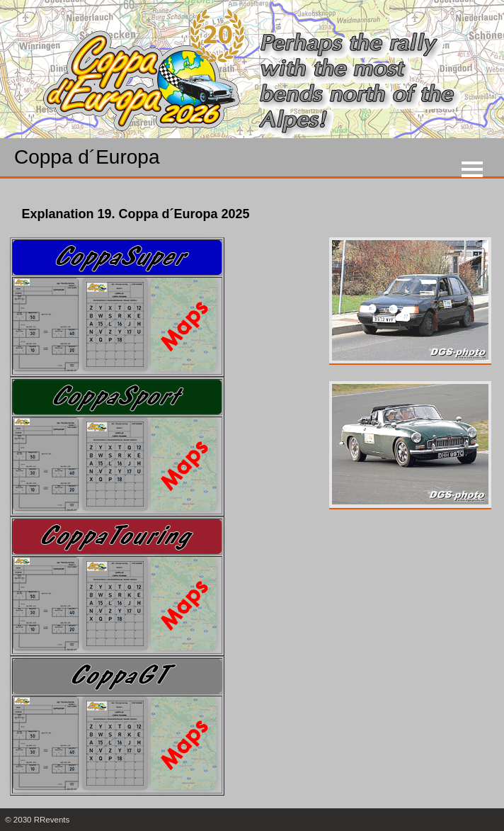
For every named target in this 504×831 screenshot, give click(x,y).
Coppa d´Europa (87, 157)
